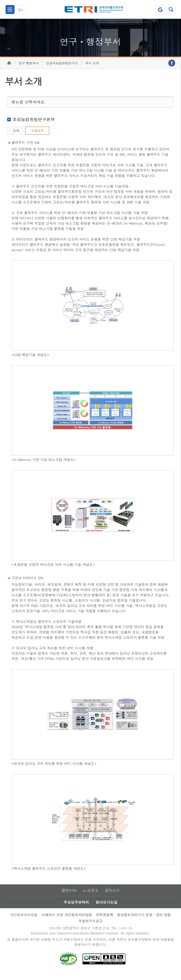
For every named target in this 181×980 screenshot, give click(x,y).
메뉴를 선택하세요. (29, 107)
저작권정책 (104, 921)
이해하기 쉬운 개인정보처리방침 (67, 921)
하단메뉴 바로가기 (0, 0)
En (21, 10)
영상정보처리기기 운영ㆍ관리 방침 (144, 921)
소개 (16, 136)
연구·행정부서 (29, 68)
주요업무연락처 (76, 908)
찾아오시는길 (107, 908)
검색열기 (171, 10)
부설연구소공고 (90, 927)
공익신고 (112, 896)
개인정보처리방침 (24, 921)
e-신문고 (91, 896)
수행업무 (37, 136)
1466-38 (126, 934)
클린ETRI (69, 896)
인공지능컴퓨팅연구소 (62, 68)
